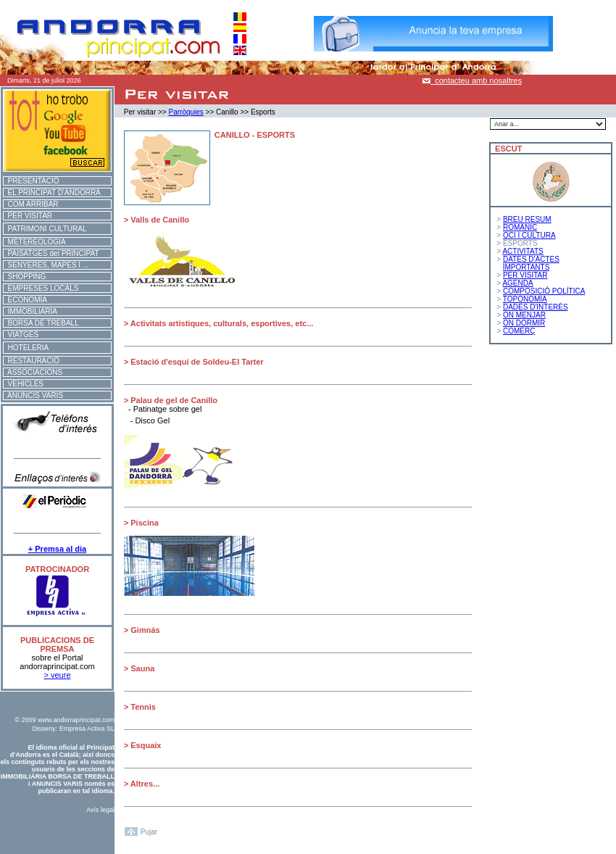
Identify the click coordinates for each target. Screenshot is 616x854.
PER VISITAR (28, 216)
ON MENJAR (524, 315)
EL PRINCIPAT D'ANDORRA (52, 192)
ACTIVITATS (523, 251)
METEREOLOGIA (35, 242)
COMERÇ (519, 331)
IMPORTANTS (526, 267)
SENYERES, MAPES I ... (46, 265)
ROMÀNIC (520, 227)
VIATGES (21, 335)
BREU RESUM (527, 219)
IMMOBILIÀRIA (30, 311)
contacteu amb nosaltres (472, 80)
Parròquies (186, 112)
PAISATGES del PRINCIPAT (51, 253)
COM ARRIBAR (31, 204)
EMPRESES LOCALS (41, 288)
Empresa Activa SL (87, 729)
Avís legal (100, 810)
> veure (58, 675)
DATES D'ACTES (531, 259)
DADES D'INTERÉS (536, 307)
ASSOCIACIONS (33, 372)
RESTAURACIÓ (32, 361)
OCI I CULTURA (529, 235)
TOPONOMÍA (525, 299)
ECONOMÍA (25, 300)
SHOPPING (25, 277)
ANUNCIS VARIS (33, 395)
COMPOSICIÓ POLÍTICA (544, 291)
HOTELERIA (26, 348)
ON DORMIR (524, 323)
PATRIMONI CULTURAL (45, 229)
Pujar (149, 832)
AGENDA (517, 283)
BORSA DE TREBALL (41, 323)
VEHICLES (24, 384)
